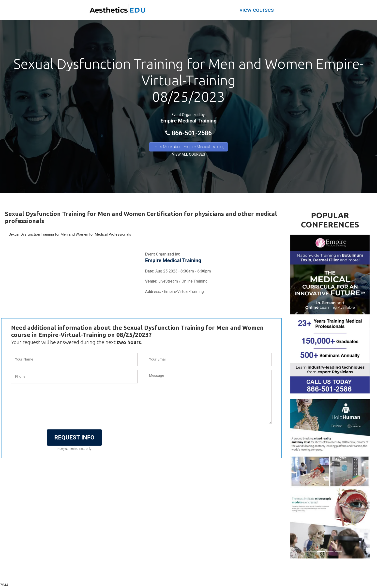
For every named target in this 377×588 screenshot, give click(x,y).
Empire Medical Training (188, 121)
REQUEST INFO (74, 437)
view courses (257, 10)
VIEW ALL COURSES (188, 154)
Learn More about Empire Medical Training (188, 147)
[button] (296, 314)
